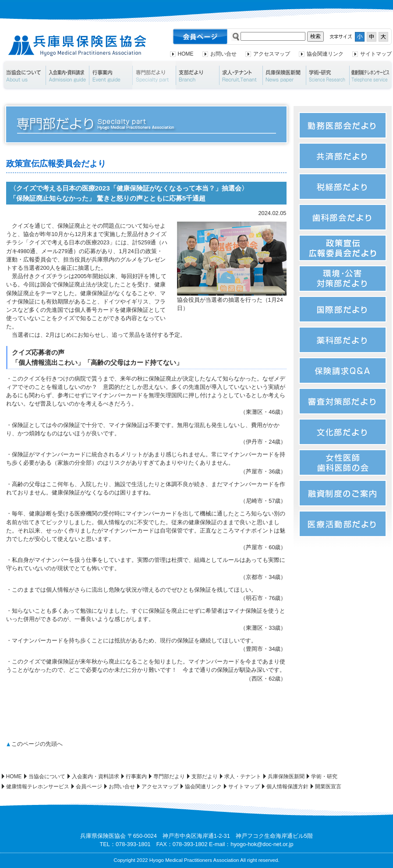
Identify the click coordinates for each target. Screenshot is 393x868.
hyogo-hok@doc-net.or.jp (262, 844)
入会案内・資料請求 (67, 75)
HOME (186, 54)
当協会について (23, 75)
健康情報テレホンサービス (38, 787)
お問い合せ (223, 54)
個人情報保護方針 (287, 787)
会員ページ (89, 787)
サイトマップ (376, 54)
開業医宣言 (328, 787)
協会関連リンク (325, 54)
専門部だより (154, 75)
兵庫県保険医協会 (77, 46)
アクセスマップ (272, 54)
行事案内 (111, 75)
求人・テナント (241, 75)
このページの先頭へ (37, 744)
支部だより (197, 75)
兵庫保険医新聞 (284, 75)
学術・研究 (327, 75)
